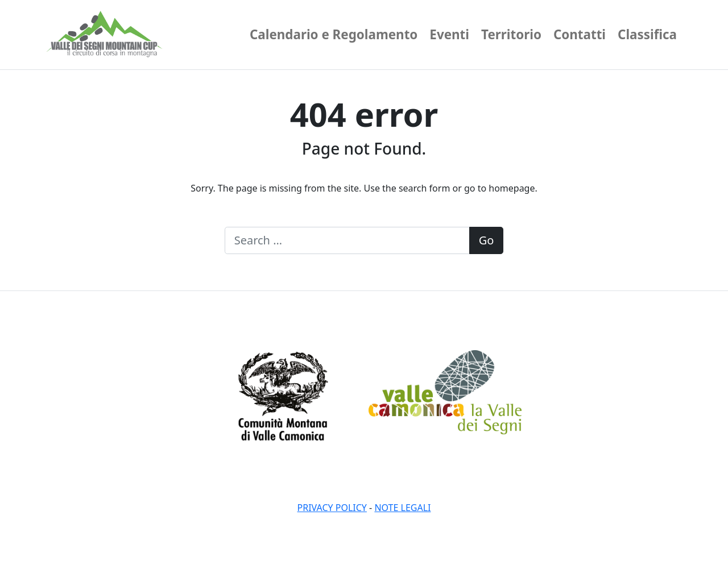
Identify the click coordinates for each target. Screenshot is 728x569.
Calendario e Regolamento (334, 34)
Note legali (402, 508)
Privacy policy (332, 508)
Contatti (580, 34)
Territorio (511, 34)
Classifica (647, 34)
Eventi (449, 34)
